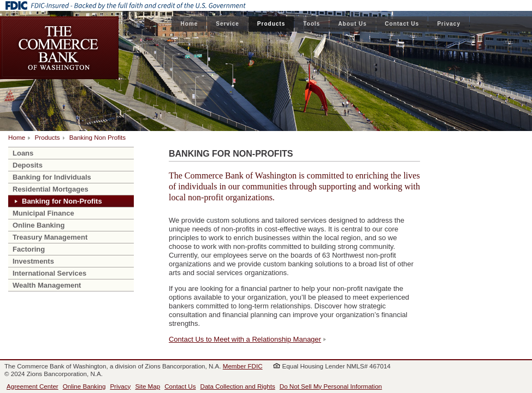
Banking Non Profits (97, 137)
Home (189, 24)
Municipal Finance (43, 213)
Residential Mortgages (51, 189)
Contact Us (402, 24)
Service (227, 24)
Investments (33, 261)
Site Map (147, 386)
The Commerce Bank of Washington (59, 48)
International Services (49, 273)
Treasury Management (50, 237)
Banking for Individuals (52, 177)
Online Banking (39, 225)
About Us (352, 24)
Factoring (29, 249)
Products (271, 24)
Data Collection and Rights (238, 386)
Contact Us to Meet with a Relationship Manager (245, 339)
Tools (312, 24)
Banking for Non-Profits (62, 201)
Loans (23, 153)
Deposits (28, 165)
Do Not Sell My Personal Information (331, 386)
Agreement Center (32, 386)
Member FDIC (243, 366)
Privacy (449, 24)
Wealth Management (47, 285)
